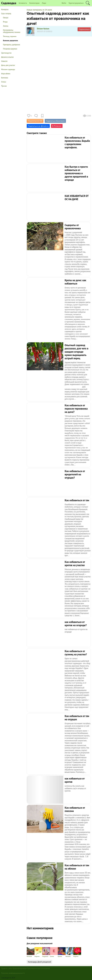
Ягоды (5, 22)
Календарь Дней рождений (39, 962)
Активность (23, 3)
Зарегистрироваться (76, 3)
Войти (64, 3)
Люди (44, 3)
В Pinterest (57, 126)
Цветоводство (6, 53)
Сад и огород (6, 13)
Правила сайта (7, 968)
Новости (4, 61)
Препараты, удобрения (11, 45)
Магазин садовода (8, 69)
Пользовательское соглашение (39, 968)
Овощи (6, 18)
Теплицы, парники (10, 36)
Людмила (46, 952)
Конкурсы (5, 9)
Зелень (6, 26)
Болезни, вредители (10, 40)
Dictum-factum (43, 29)
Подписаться (84, 29)
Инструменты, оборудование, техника (12, 31)
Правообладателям (20, 968)
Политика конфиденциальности (13, 973)
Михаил (69, 952)
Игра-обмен (6, 74)
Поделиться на (38, 126)
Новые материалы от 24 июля (39, 10)
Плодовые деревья (10, 49)
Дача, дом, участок (8, 65)
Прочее (4, 86)
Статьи (4, 82)
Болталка (5, 78)
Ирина (62, 952)
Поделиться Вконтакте (55, 121)
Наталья (31, 952)
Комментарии (34, 3)
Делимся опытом (7, 57)
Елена (54, 952)
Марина (38, 952)
